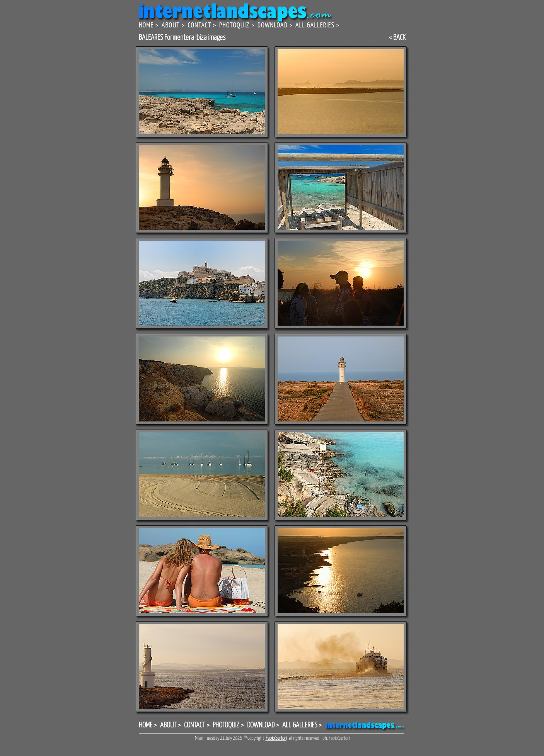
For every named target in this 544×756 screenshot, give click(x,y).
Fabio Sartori (276, 738)
